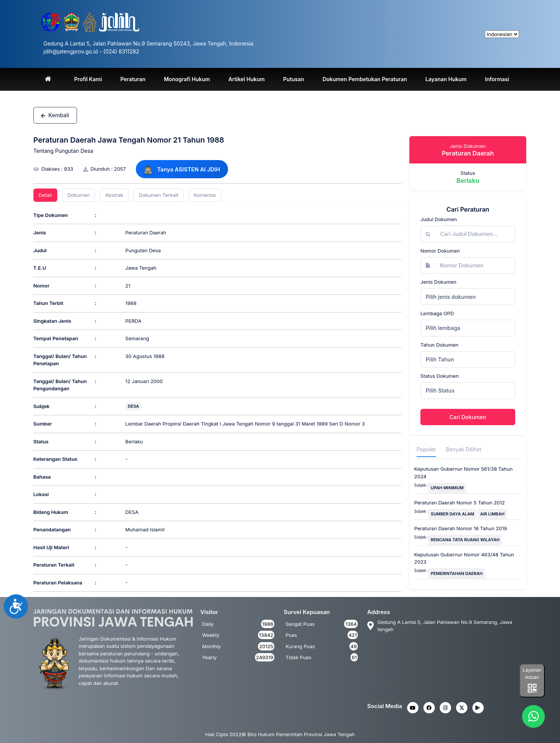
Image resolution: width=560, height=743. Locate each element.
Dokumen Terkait (159, 195)
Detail (45, 195)
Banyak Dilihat (463, 449)
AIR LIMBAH (492, 514)
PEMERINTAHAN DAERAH (457, 573)
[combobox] (468, 297)
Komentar (205, 195)
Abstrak (114, 195)
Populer (426, 449)
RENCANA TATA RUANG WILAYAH (465, 540)
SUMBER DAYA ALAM (452, 514)
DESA (134, 406)
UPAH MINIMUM (447, 488)
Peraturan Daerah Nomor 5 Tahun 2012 (460, 503)
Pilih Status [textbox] (440, 390)
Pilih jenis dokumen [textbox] (451, 297)
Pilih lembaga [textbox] (443, 328)
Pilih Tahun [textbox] (440, 359)
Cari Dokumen (468, 417)
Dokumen (79, 195)
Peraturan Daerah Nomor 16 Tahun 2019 (461, 528)
